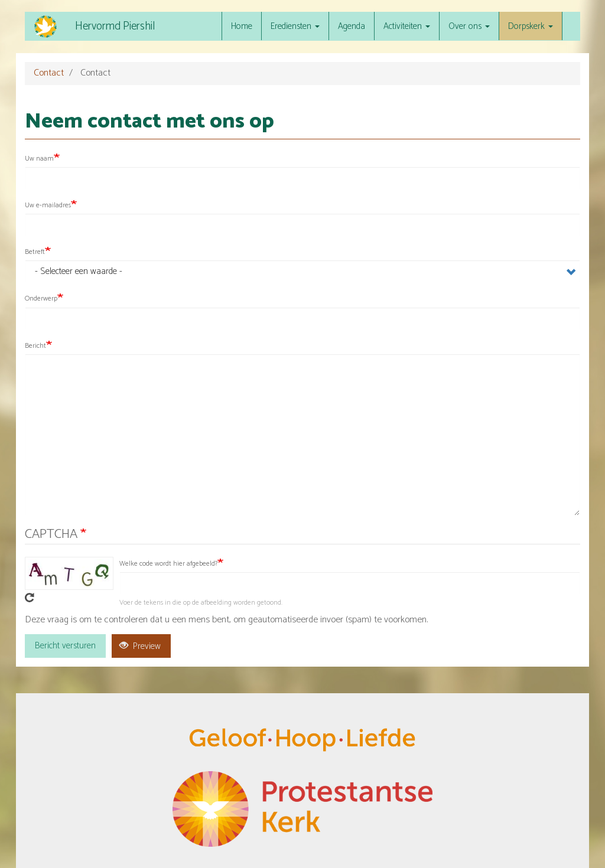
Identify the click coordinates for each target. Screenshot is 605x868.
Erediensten (295, 26)
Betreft (35, 252)
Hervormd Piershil (115, 26)
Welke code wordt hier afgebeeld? (168, 564)
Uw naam (39, 159)
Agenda (352, 26)
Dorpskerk (531, 26)
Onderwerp (41, 298)
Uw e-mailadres (48, 205)
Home (242, 26)
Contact (49, 73)
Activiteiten (407, 26)
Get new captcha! (30, 598)
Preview (140, 646)
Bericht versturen (65, 646)
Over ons (469, 26)
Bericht (35, 346)
